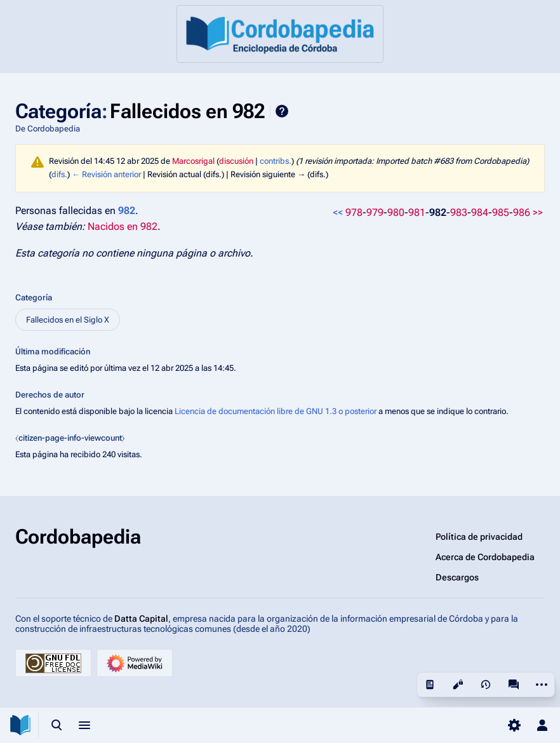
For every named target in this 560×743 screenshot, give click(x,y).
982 (438, 212)
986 (522, 212)
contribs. (276, 161)
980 (396, 212)
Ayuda (282, 111)
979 (375, 212)
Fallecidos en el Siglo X (68, 320)
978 (354, 212)
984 (480, 212)
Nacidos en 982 (123, 226)
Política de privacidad (479, 537)
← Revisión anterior (106, 174)
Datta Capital (141, 619)
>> (538, 212)
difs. (59, 174)
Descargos (457, 577)
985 (501, 212)
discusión (236, 161)
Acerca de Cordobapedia (485, 557)
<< (338, 212)
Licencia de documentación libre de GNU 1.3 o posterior (276, 411)
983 (459, 212)
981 (417, 212)
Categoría (34, 298)
